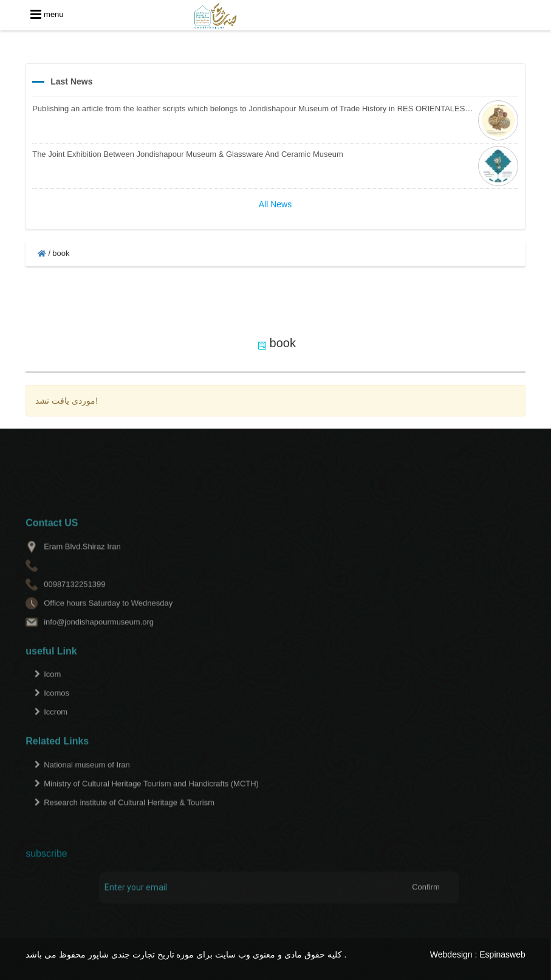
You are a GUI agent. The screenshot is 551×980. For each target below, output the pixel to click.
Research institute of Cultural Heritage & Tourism (129, 817)
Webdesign (451, 954)
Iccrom (56, 727)
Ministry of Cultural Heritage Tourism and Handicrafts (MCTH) (151, 799)
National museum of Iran (87, 780)
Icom (52, 689)
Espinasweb (502, 954)
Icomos (56, 708)
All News (275, 204)
